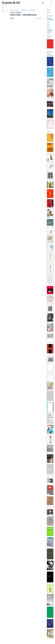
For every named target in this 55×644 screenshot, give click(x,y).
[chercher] (34, 3)
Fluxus (48, 22)
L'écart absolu (32, 10)
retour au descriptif (38, 18)
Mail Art (49, 27)
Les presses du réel (15, 10)
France (48, 24)
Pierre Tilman (16, 12)
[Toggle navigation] (3, 7)
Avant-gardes (24, 10)
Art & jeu (49, 12)
